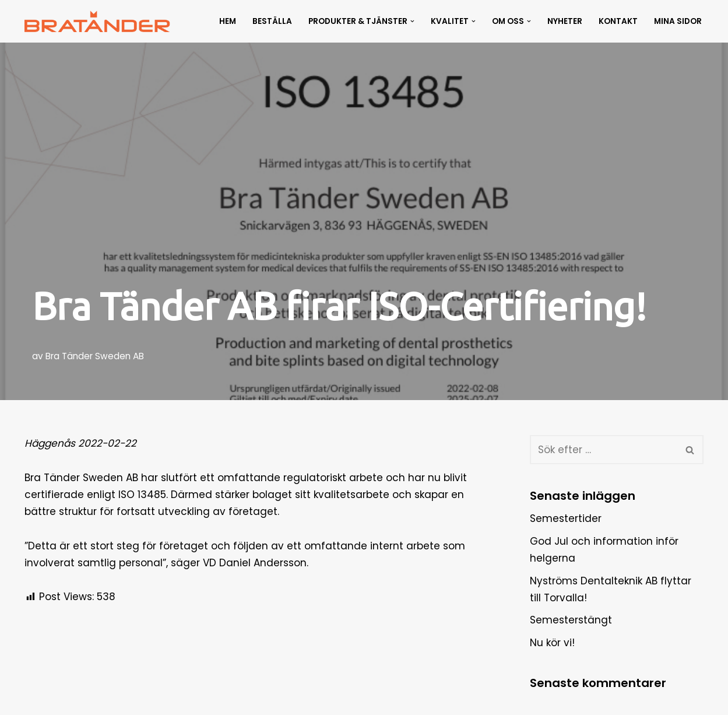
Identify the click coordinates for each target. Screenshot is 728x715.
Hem (228, 21)
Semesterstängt (571, 620)
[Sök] (604, 450)
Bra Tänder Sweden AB (95, 356)
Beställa (272, 21)
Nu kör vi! (552, 643)
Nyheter (565, 21)
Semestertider (566, 518)
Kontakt (618, 21)
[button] (412, 21)
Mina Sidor (678, 21)
